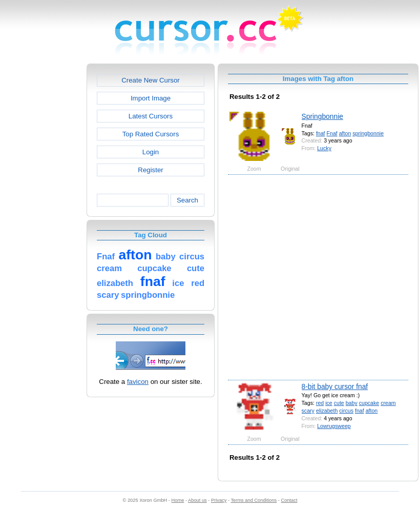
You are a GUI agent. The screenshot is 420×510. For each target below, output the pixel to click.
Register (150, 170)
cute (339, 403)
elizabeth (327, 411)
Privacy (219, 500)
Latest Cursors (151, 116)
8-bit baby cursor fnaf (335, 386)
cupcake (369, 403)
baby (352, 403)
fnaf (321, 133)
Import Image (151, 98)
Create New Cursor (151, 80)
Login (151, 152)
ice (329, 403)
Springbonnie (322, 116)
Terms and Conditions (254, 500)
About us (197, 500)
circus (346, 411)
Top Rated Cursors (151, 134)
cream (388, 403)
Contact (289, 500)
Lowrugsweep (334, 426)
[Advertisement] (101, 277)
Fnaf (332, 133)
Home (178, 500)
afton (345, 133)
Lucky (324, 148)
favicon (138, 382)
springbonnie (368, 133)
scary (308, 411)
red (320, 403)
